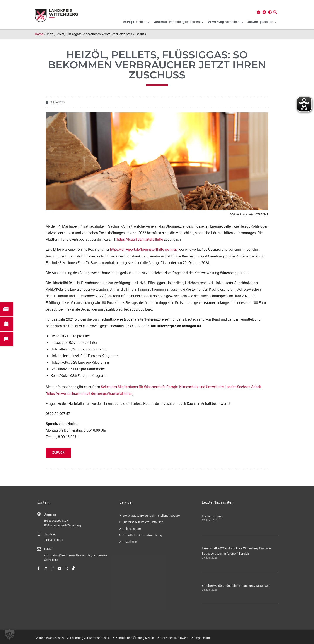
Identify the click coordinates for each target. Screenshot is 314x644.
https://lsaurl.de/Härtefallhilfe (140, 239)
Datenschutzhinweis (174, 638)
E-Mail (49, 549)
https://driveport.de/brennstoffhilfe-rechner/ (144, 249)
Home (39, 34)
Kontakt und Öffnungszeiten (135, 638)
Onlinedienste (131, 529)
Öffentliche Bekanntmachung (142, 535)
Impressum (202, 638)
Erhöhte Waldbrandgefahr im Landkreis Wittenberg (236, 586)
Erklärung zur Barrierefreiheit (90, 638)
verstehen (225, 22)
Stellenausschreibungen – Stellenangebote (151, 515)
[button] (10, 634)
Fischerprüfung (212, 516)
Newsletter (130, 542)
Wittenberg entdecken (178, 22)
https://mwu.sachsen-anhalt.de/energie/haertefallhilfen (90, 394)
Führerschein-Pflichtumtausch (143, 522)
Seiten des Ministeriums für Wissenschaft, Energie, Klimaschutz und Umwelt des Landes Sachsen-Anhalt (181, 387)
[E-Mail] (39, 549)
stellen (136, 22)
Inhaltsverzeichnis (51, 638)
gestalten (262, 22)
